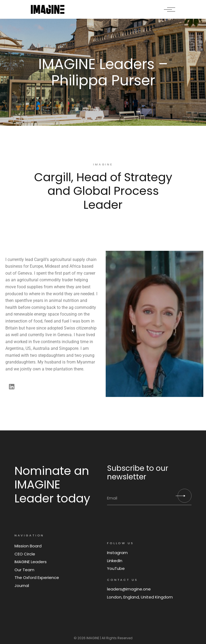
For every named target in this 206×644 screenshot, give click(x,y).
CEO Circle (25, 554)
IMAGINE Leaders (31, 562)
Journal (22, 586)
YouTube (116, 568)
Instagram (117, 553)
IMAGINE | (94, 638)
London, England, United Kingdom (140, 597)
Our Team (24, 570)
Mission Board (28, 546)
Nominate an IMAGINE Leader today (52, 485)
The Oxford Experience (37, 577)
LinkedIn (115, 561)
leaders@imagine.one (129, 589)
